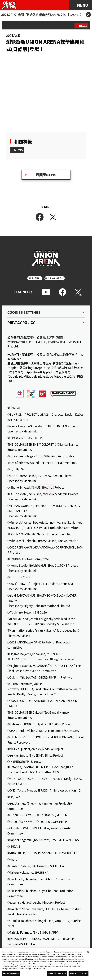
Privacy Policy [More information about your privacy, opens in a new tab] (39, 968)
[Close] (88, 952)
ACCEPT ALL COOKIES (57, 973)
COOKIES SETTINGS (11, 973)
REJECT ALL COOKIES (79, 973)
